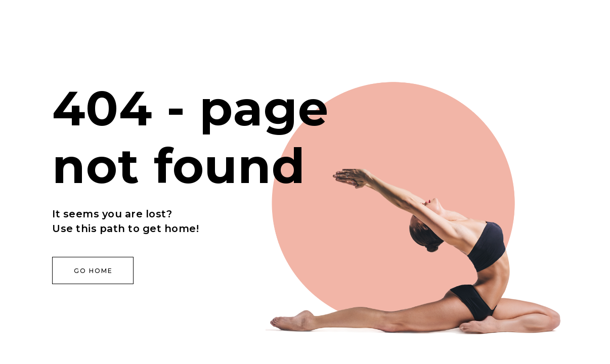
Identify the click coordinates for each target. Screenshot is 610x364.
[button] (93, 270)
